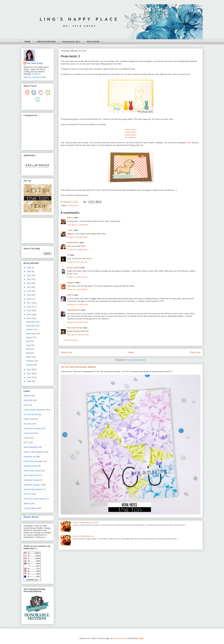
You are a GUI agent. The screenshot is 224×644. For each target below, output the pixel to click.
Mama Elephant (31, 447)
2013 (29, 318)
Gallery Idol (29, 419)
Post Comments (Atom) (136, 360)
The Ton (27, 494)
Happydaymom (74, 310)
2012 (29, 370)
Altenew (27, 396)
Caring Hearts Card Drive (35, 410)
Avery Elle (28, 400)
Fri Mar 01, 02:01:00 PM (77, 277)
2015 (29, 310)
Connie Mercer (130, 135)
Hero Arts (28, 424)
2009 (29, 381)
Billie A (70, 218)
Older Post (195, 352)
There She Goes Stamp (34, 499)
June (28, 345)
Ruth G (70, 295)
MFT (26, 442)
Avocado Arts (73, 205)
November (31, 326)
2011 (29, 374)
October (30, 330)
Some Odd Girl (30, 475)
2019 (29, 295)
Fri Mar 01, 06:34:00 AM (77, 237)
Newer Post (66, 352)
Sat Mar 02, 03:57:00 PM (77, 322)
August (29, 337)
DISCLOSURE (93, 42)
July (28, 341)
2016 (29, 307)
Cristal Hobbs (131, 132)
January (30, 365)
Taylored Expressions (33, 489)
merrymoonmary (120, 638)
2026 (29, 268)
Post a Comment (71, 340)
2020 (29, 291)
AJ (68, 255)
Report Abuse (31, 517)
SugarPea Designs (32, 485)
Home (131, 352)
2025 (29, 271)
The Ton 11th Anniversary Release (78, 367)
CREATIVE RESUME (46, 42)
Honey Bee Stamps (32, 428)
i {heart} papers (30, 508)
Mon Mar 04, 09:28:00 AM (78, 335)
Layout (27, 438)
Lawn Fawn (29, 433)
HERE (189, 143)
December (31, 322)
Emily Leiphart (74, 268)
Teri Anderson (131, 137)
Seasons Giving (31, 466)
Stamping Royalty (31, 480)
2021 (29, 287)
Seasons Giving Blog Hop (83, 536)
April (28, 353)
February (30, 361)
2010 (29, 377)
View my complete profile (35, 77)
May (28, 349)
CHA (26, 405)
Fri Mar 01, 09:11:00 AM (77, 262)
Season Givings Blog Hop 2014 (85, 522)
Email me (37, 74)
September (31, 334)
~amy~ (70, 230)
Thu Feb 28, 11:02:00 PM (78, 225)
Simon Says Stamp (32, 471)
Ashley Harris (130, 130)
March (29, 357)
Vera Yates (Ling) (34, 63)
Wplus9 (27, 503)
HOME (27, 42)
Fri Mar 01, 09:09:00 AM (77, 250)
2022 (29, 283)
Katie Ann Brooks (75, 328)
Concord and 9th (31, 414)
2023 (29, 279)
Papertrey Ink (29, 457)
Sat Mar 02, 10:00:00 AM (77, 305)
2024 (29, 275)
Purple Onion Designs (33, 461)
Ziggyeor (71, 283)
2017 (29, 303)
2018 (29, 299)
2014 (29, 314)
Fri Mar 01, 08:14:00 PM (77, 290)
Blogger (141, 638)
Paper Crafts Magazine (34, 452)
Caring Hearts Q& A (71, 42)
